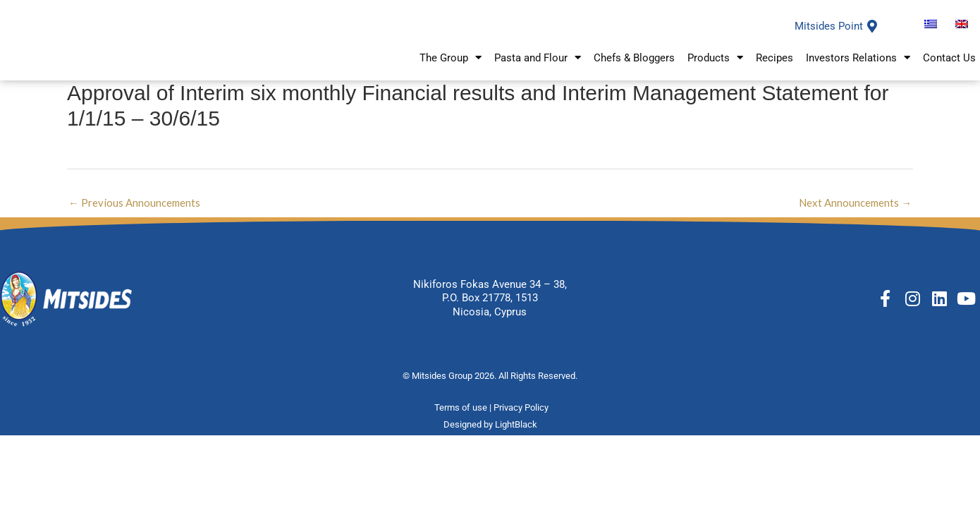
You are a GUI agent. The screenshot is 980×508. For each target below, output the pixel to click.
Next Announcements (855, 218)
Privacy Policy (522, 424)
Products (715, 66)
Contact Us (949, 66)
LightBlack (516, 441)
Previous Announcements (134, 218)
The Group (451, 66)
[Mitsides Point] (872, 35)
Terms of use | (464, 424)
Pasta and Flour (538, 66)
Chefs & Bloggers (634, 66)
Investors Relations (858, 66)
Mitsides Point (829, 35)
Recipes (774, 66)
